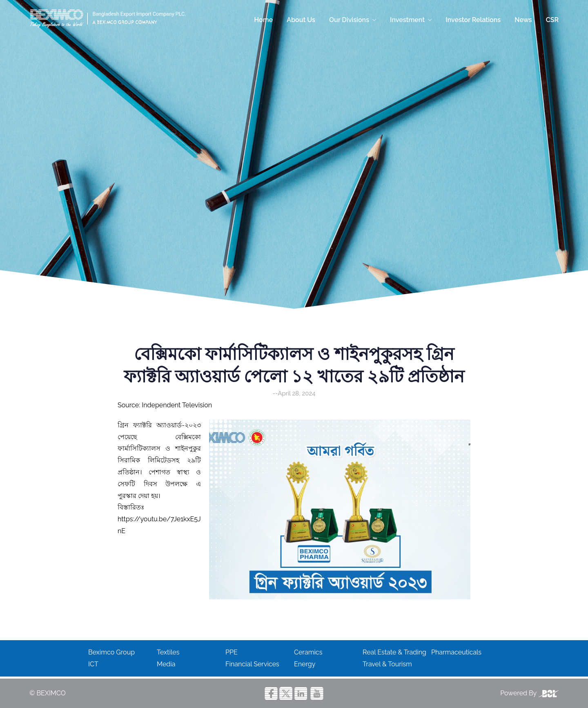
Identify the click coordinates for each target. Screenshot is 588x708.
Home (263, 20)
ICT (93, 664)
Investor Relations (473, 20)
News (523, 20)
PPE (232, 652)
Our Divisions (349, 20)
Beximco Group (111, 652)
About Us (301, 20)
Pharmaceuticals (456, 652)
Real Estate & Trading (394, 652)
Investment (407, 20)
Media (166, 664)
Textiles (168, 652)
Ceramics (308, 652)
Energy (305, 664)
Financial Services (252, 664)
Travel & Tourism (387, 664)
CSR (552, 20)
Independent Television (177, 405)
